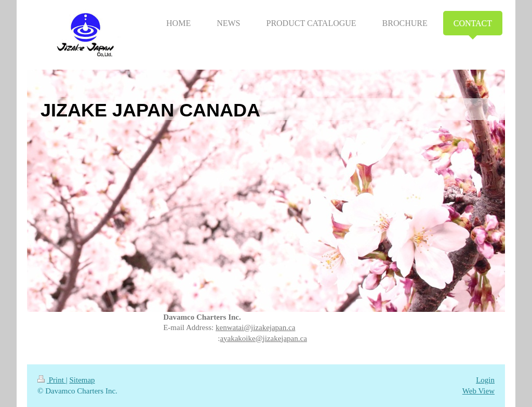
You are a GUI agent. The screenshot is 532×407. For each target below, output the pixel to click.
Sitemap (82, 380)
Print (52, 380)
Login (485, 380)
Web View (478, 391)
